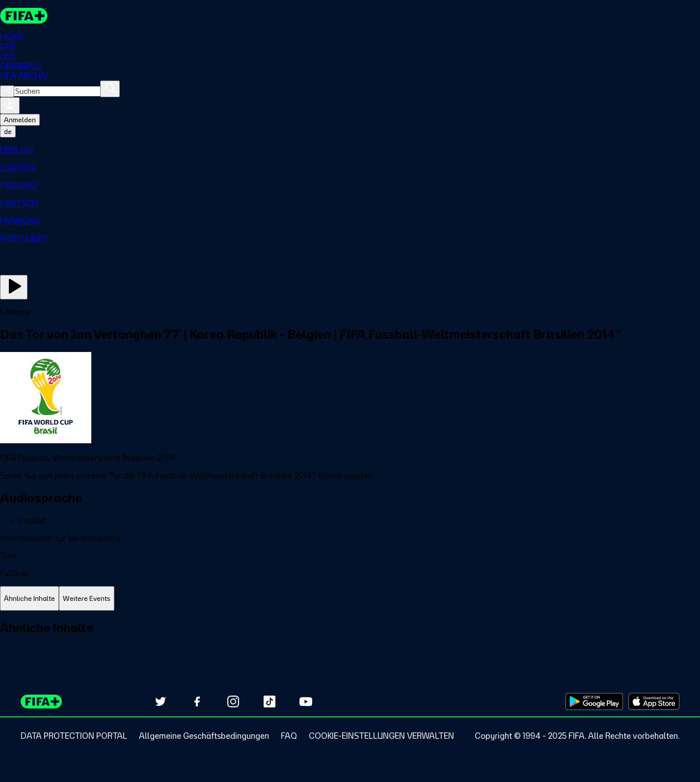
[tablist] (350, 599)
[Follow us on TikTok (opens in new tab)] (269, 701)
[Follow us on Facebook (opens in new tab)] (197, 701)
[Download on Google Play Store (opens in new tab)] (594, 701)
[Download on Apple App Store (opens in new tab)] (654, 701)
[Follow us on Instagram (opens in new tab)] (233, 701)
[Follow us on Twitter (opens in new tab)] (161, 701)
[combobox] (57, 91)
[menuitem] (350, 150)
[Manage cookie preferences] (381, 736)
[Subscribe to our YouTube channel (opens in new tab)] (306, 701)
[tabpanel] (350, 639)
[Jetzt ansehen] (14, 287)
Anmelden (20, 120)
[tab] (29, 599)
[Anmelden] (10, 106)
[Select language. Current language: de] (8, 132)
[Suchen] (110, 89)
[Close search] (7, 91)
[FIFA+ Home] (24, 16)
